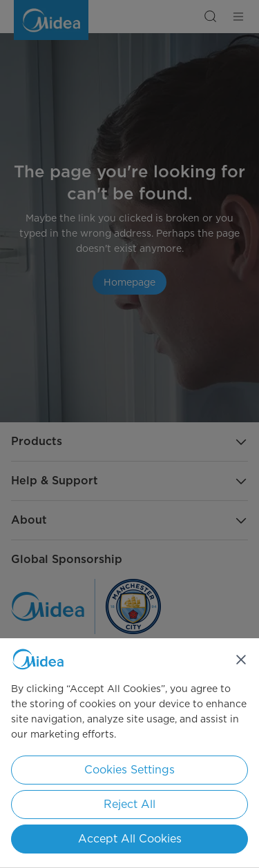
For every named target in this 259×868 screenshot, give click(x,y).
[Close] (241, 660)
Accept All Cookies (130, 839)
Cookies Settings (129, 770)
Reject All (129, 804)
